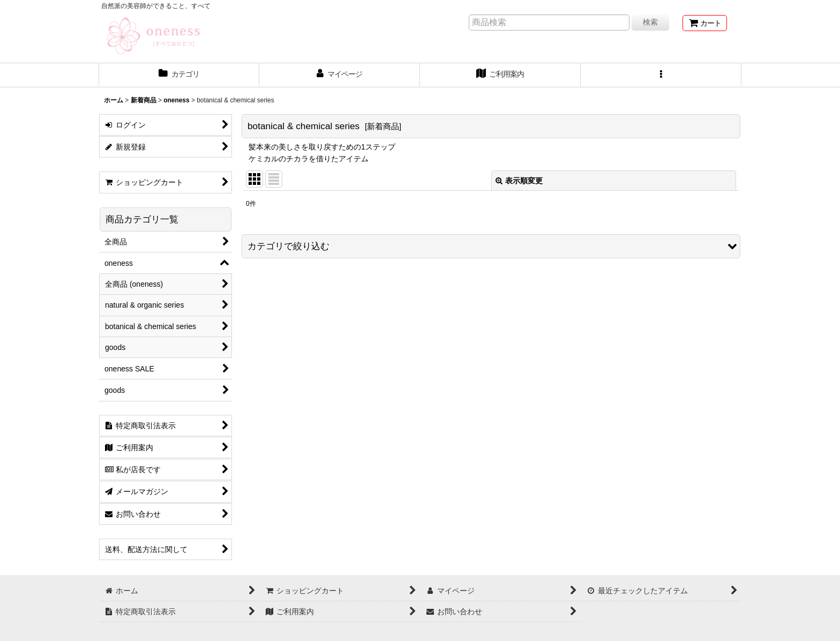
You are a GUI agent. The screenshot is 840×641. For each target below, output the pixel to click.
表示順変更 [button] (519, 181)
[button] (661, 75)
